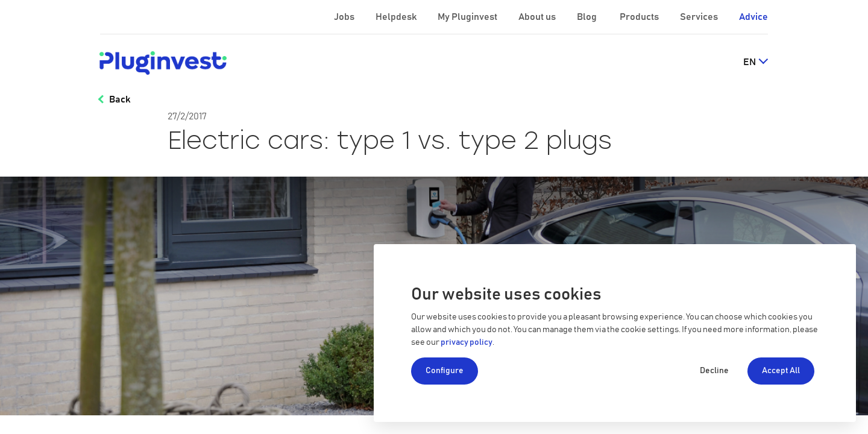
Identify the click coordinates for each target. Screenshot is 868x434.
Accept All (781, 371)
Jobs (345, 17)
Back (120, 99)
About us (538, 17)
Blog (588, 17)
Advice (753, 17)
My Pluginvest (468, 17)
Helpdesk (397, 17)
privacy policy (467, 342)
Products (640, 17)
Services (700, 17)
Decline (714, 371)
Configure (445, 371)
